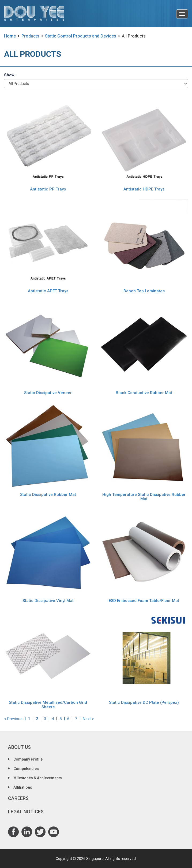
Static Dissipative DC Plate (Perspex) (144, 702)
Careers (18, 798)
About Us (19, 747)
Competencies (26, 769)
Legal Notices (26, 812)
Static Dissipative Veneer (48, 393)
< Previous (13, 719)
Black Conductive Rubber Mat (144, 393)
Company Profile (28, 759)
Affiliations (23, 787)
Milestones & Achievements (38, 778)
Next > (88, 719)
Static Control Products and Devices (81, 36)
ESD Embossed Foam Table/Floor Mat (144, 601)
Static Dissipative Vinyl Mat (48, 601)
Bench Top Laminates (144, 291)
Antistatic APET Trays (48, 291)
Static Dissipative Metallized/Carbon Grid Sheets (48, 705)
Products (30, 36)
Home (10, 36)
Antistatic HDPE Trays (144, 189)
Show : (10, 75)
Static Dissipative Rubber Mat (48, 495)
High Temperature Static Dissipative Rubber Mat (144, 497)
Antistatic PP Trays (48, 189)
